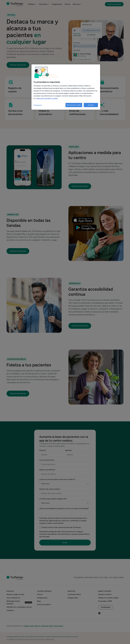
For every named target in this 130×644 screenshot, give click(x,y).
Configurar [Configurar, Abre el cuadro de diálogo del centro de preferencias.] (38, 105)
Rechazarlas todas (74, 105)
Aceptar (91, 105)
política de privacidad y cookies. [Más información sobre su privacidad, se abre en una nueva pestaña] (47, 98)
